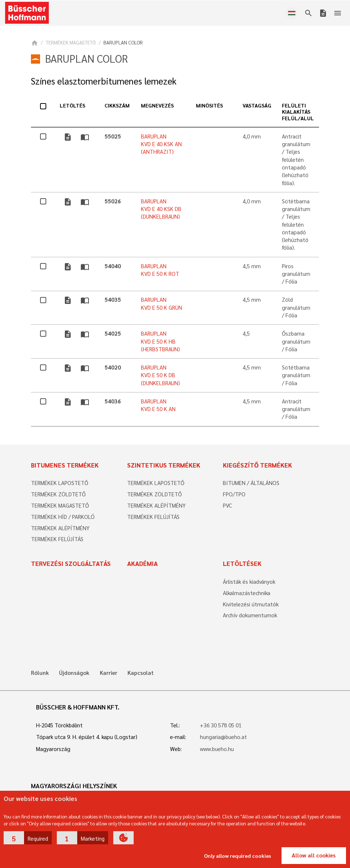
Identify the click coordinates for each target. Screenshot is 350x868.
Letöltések (242, 563)
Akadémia (142, 563)
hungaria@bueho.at (223, 737)
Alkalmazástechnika (247, 593)
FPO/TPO (234, 494)
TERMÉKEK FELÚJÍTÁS (57, 539)
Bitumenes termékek (65, 465)
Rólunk (40, 673)
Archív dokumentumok (250, 615)
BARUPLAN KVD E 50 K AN (158, 405)
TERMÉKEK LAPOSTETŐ (60, 483)
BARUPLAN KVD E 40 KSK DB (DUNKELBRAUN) (161, 209)
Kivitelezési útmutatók (251, 604)
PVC (227, 505)
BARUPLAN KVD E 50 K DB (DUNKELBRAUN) (160, 375)
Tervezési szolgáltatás (71, 563)
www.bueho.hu (217, 749)
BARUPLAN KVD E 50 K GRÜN (162, 303)
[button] (28, 838)
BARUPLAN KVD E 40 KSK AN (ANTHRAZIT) (161, 144)
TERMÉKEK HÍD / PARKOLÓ (63, 517)
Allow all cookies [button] (314, 855)
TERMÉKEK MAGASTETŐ (71, 42)
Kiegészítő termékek (257, 465)
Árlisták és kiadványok (249, 582)
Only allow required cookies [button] (237, 856)
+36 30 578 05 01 (221, 725)
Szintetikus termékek (164, 465)
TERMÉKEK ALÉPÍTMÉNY (60, 528)
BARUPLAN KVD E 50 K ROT (160, 270)
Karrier (109, 673)
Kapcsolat (141, 673)
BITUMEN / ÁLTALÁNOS (251, 483)
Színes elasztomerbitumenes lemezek (104, 81)
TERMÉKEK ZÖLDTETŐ (58, 494)
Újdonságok (74, 673)
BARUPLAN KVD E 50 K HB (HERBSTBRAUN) (160, 341)
